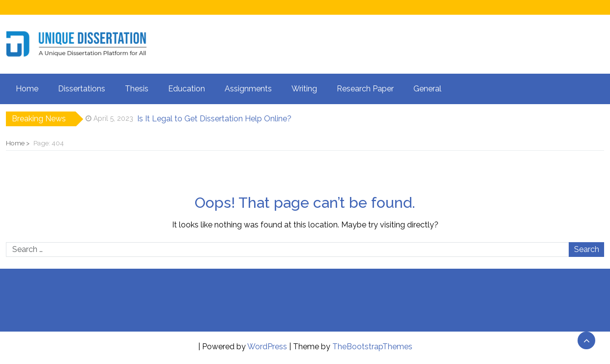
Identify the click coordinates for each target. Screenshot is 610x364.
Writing (304, 89)
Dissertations (82, 89)
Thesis (137, 89)
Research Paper (365, 89)
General (427, 89)
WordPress (267, 347)
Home (27, 89)
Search (587, 249)
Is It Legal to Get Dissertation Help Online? (214, 119)
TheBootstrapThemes (372, 347)
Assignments (248, 89)
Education (187, 89)
